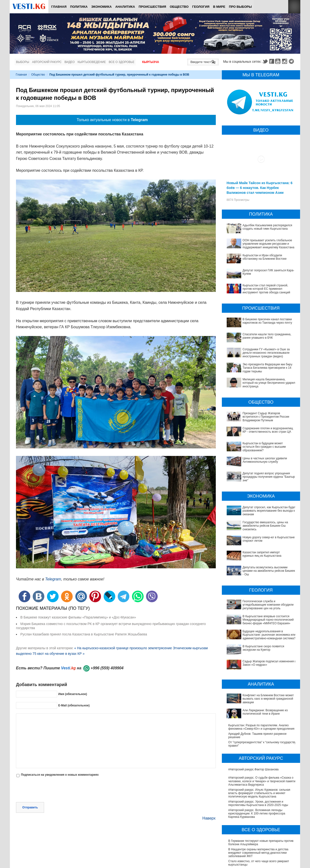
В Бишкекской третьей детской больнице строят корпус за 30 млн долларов (261, 819)
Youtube (279, 61)
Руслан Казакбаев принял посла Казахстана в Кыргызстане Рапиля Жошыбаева (84, 634)
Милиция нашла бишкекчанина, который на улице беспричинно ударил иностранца (269, 383)
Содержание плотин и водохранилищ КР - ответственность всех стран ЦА (268, 430)
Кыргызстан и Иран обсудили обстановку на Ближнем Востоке (265, 257)
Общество (179, 7)
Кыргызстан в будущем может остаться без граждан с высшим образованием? (264, 447)
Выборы (23, 62)
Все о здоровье (122, 62)
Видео (70, 62)
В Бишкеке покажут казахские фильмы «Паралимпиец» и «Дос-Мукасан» (78, 617)
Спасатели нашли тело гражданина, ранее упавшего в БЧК (267, 336)
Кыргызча (151, 62)
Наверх (209, 818)
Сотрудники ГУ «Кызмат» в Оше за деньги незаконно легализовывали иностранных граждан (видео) (266, 353)
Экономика (101, 7)
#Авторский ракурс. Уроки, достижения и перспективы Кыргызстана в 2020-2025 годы (258, 751)
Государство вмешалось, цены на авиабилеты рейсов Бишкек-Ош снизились (265, 526)
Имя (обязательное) (73, 694)
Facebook (272, 61)
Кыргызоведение (92, 62)
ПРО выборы (240, 7)
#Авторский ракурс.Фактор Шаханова (254, 717)
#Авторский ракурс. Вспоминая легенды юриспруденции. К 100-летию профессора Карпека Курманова (257, 761)
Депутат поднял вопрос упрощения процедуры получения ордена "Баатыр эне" (269, 477)
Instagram (285, 61)
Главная (59, 7)
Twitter (265, 61)
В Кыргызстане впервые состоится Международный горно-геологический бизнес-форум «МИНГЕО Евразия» (260, 600)
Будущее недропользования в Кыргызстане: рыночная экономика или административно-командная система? (258, 612)
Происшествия (152, 7)
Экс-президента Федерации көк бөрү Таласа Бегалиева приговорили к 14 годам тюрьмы (267, 368)
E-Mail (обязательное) (74, 705)
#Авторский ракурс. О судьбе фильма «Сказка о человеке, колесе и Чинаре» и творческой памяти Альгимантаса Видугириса (262, 729)
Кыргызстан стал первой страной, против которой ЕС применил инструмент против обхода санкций (266, 289)
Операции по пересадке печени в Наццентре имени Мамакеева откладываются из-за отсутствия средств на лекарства (259, 829)
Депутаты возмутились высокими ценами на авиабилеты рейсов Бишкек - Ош (258, 563)
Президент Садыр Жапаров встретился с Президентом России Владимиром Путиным (266, 417)
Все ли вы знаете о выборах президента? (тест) (261, 857)
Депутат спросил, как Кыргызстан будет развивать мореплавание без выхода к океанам (269, 511)
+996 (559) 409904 (107, 668)
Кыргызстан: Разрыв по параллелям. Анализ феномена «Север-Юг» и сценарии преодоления (261, 675)
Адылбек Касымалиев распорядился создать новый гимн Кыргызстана (267, 227)
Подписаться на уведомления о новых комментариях (60, 775)
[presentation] (53, 790)
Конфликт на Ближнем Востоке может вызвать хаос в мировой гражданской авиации (260, 658)
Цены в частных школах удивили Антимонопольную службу (265, 460)
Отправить (30, 807)
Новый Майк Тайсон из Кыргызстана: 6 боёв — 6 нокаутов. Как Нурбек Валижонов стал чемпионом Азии (260, 188)
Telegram (292, 61)
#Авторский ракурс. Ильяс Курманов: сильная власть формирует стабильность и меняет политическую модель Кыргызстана (259, 741)
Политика (79, 7)
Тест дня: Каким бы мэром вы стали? (253, 865)
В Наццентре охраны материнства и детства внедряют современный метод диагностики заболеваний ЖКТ (258, 800)
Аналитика (125, 7)
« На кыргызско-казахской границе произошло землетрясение (123, 648)
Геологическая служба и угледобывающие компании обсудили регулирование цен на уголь (261, 590)
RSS (294, 7)
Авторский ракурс (47, 62)
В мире (219, 7)
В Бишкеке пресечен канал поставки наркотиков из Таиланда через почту (267, 321)
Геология (201, 7)
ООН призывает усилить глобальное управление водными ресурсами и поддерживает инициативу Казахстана (269, 244)
